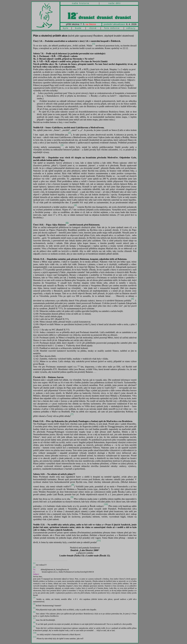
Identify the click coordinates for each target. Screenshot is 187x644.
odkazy (131, 28)
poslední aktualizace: (115, 24)
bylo (66, 28)
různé (93, 28)
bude (78, 28)
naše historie (81, 3)
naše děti (115, 3)
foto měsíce (112, 28)
